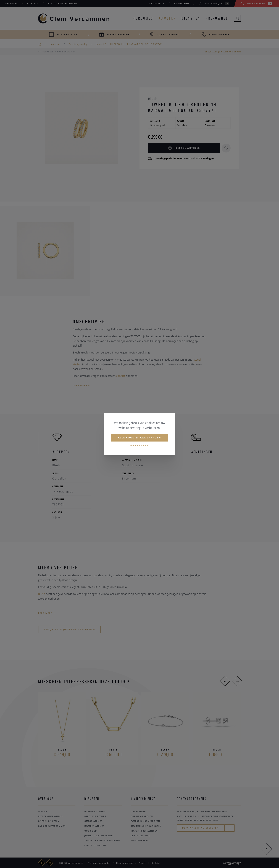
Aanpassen (140, 445)
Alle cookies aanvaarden (140, 438)
